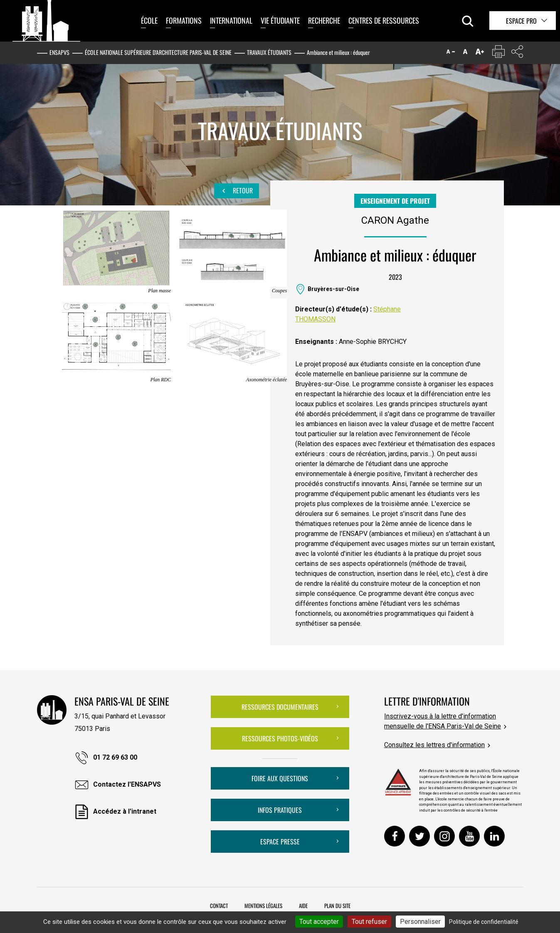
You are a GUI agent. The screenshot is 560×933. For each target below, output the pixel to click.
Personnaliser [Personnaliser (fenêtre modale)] (420, 922)
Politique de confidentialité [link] (484, 922)
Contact (219, 906)
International (231, 20)
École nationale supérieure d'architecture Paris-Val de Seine (158, 52)
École (149, 20)
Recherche (324, 20)
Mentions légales (263, 906)
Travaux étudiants (269, 52)
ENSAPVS (59, 52)
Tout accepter (319, 922)
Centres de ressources (384, 20)
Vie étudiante (280, 20)
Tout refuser (369, 922)
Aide (303, 906)
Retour (237, 191)
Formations (184, 20)
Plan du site (337, 906)
